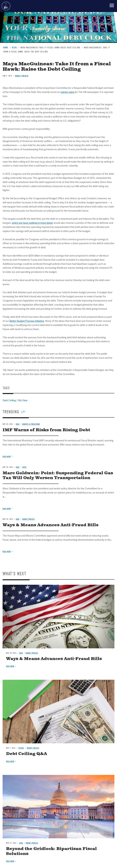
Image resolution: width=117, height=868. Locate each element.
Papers (21, 748)
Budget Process (32, 653)
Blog (21, 653)
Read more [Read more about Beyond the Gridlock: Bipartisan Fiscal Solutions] (10, 861)
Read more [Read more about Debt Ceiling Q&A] (10, 761)
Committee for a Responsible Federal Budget (6, 6)
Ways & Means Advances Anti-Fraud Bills (50, 525)
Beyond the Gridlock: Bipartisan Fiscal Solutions (51, 851)
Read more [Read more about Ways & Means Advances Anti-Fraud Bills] (7, 552)
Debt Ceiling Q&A (27, 754)
